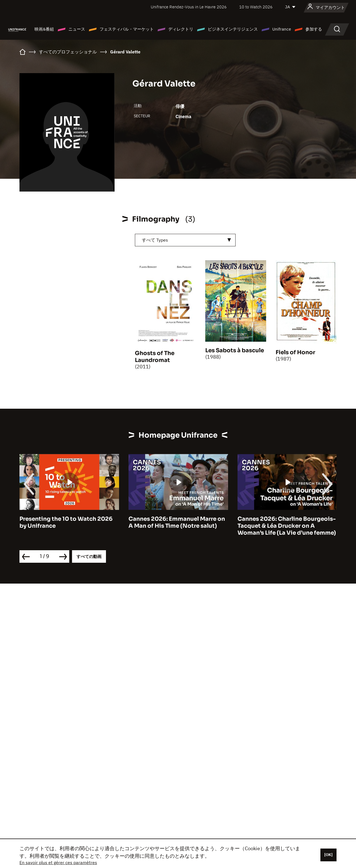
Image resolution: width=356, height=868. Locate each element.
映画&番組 (44, 29)
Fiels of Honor (295, 352)
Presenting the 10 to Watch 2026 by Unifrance (66, 522)
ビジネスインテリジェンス (233, 29)
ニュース (77, 29)
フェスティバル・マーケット (127, 29)
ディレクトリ (181, 29)
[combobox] (185, 240)
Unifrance (282, 29)
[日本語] (291, 7)
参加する (314, 29)
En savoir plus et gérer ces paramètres (58, 862)
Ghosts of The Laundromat (155, 357)
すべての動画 (89, 556)
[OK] (328, 855)
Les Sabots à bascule (235, 350)
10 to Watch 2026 (256, 7)
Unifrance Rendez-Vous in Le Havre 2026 (189, 7)
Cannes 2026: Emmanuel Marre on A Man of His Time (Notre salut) (177, 522)
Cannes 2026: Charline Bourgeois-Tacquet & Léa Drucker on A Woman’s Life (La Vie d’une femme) (287, 526)
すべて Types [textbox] (155, 240)
